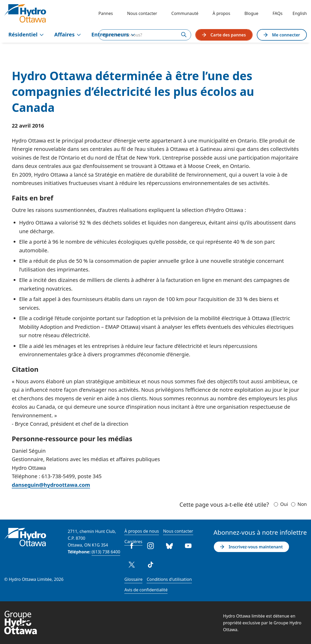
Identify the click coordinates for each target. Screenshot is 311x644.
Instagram (151, 546)
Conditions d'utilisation (169, 579)
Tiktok (151, 565)
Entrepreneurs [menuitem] (113, 34)
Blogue (251, 13)
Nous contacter (142, 13)
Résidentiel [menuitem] (26, 34)
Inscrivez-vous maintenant (251, 547)
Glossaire (133, 579)
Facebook (132, 546)
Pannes (106, 13)
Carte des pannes (224, 35)
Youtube (188, 546)
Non (302, 504)
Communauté (185, 13)
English (300, 13)
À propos (221, 13)
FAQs (277, 13)
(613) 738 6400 (106, 552)
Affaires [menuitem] (68, 34)
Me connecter (282, 35)
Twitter (132, 565)
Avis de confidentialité (146, 590)
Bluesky (169, 546)
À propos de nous (142, 531)
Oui (284, 504)
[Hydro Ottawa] (25, 13)
